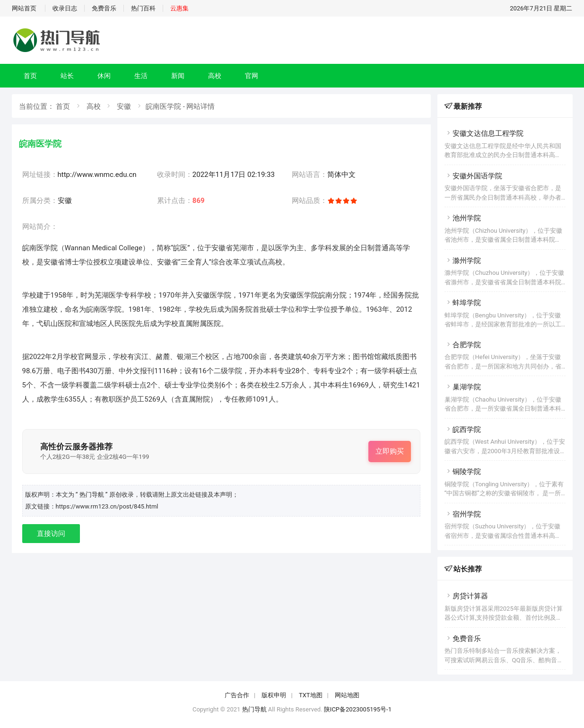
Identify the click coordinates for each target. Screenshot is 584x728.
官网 (252, 76)
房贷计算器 (466, 596)
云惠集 (179, 8)
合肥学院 (463, 345)
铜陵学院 (463, 472)
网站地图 (347, 695)
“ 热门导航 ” (92, 495)
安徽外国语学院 (473, 176)
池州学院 (463, 218)
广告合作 (237, 695)
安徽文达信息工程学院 (484, 133)
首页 (30, 76)
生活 (141, 76)
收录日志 (65, 8)
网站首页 (24, 8)
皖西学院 (463, 430)
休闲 (104, 76)
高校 (215, 76)
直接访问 (51, 534)
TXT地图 (311, 695)
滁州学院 (463, 261)
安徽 (124, 106)
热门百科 (143, 8)
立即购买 (390, 451)
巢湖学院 (463, 387)
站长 (67, 76)
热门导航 (254, 709)
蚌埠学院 (463, 303)
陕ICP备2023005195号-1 (358, 709)
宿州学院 (463, 514)
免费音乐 (104, 8)
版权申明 (274, 695)
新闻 (178, 76)
